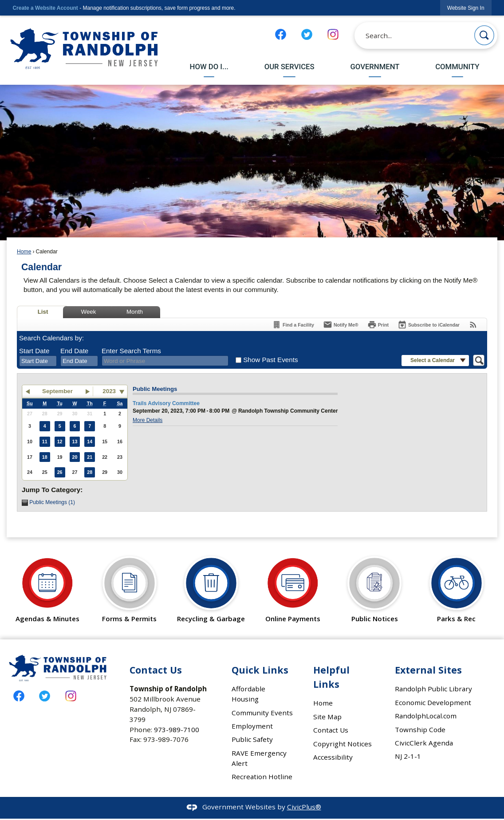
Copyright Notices (343, 744)
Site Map (327, 717)
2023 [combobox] (109, 391)
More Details (148, 420)
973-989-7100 (177, 729)
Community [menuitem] (457, 67)
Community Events (262, 713)
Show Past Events (270, 360)
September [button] (57, 391)
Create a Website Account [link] (45, 8)
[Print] (378, 325)
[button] (484, 35)
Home (24, 252)
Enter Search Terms (131, 351)
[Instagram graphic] (333, 34)
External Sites (428, 670)
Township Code (420, 729)
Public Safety (252, 739)
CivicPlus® (304, 807)
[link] (466, 8)
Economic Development (433, 702)
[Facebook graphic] (281, 34)
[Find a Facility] (293, 325)
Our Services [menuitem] (289, 67)
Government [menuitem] (375, 67)
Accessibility (333, 757)
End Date (74, 351)
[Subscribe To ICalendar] (429, 325)
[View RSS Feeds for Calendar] (473, 325)
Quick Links (260, 670)
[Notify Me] (341, 325)
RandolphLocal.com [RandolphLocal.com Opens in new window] (426, 716)
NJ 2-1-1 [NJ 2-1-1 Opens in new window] (408, 756)
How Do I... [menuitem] (209, 67)
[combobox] (38, 361)
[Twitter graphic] (307, 34)
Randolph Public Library (433, 689)
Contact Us (331, 730)
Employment (252, 726)
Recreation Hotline (262, 777)
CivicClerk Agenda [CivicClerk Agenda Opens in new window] (424, 743)
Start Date (34, 351)
